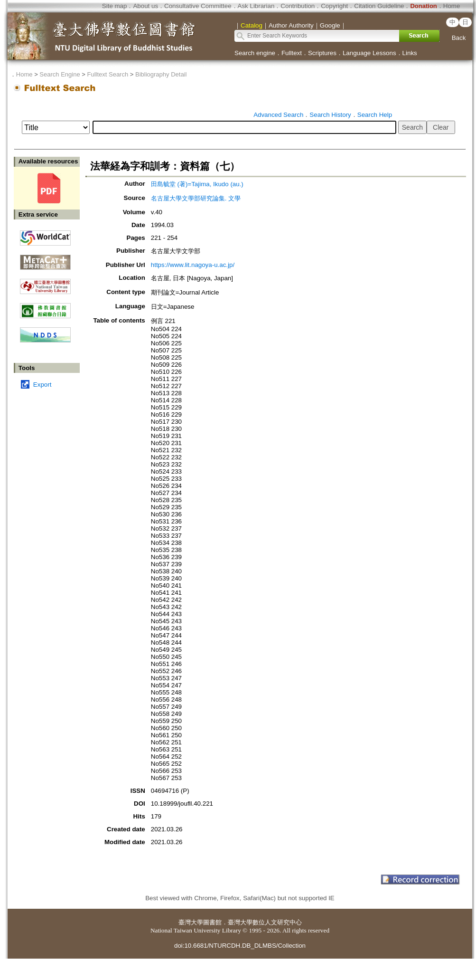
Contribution (298, 6)
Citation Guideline (379, 6)
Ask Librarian (256, 6)
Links (410, 53)
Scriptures (322, 53)
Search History (330, 115)
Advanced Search (278, 115)
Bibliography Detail (161, 74)
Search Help (375, 115)
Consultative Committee (198, 6)
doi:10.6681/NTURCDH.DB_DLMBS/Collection (240, 946)
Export (42, 385)
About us (145, 6)
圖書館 (212, 922)
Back (459, 38)
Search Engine (60, 74)
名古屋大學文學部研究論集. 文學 (196, 198)
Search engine (255, 53)
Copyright (334, 6)
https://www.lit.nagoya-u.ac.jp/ (193, 265)
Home (452, 6)
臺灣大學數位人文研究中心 (265, 922)
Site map (115, 6)
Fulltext (292, 53)
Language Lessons (369, 53)
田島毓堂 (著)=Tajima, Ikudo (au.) (197, 184)
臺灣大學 (191, 922)
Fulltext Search (107, 74)
